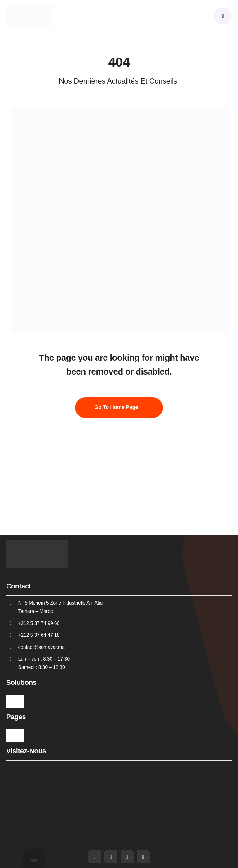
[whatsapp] (143, 857)
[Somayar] (29, 8)
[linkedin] (127, 857)
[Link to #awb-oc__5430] (223, 16)
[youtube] (111, 857)
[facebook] (95, 857)
